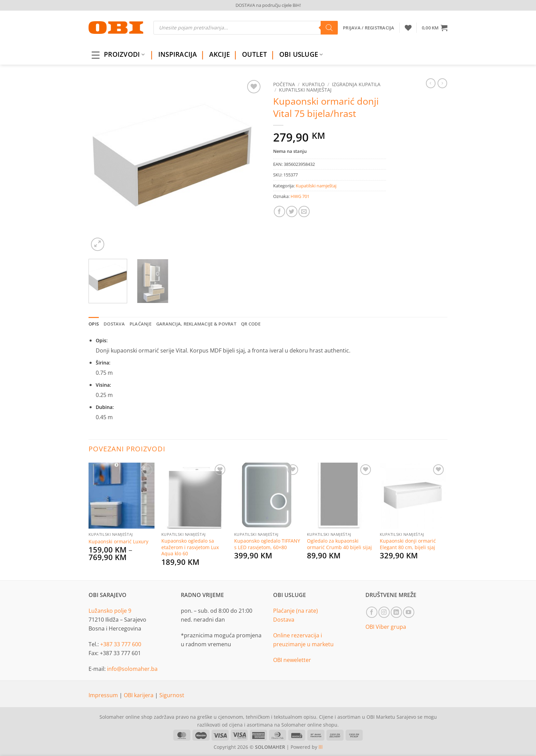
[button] (435, 28)
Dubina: (105, 407)
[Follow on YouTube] (409, 612)
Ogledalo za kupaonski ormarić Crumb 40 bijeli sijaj (339, 544)
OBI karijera (139, 695)
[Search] (329, 28)
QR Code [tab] (251, 324)
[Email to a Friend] (304, 211)
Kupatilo (313, 84)
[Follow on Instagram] (384, 612)
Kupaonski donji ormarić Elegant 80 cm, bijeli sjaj (408, 544)
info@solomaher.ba (132, 669)
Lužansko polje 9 (110, 611)
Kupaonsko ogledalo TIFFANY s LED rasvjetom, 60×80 (267, 544)
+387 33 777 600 (121, 644)
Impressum (104, 695)
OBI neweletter (292, 660)
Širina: (103, 363)
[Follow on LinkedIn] (396, 612)
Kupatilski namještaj (305, 90)
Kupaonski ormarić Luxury (118, 542)
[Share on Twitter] (292, 211)
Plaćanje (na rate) (296, 611)
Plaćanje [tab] (140, 324)
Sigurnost (172, 695)
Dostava (284, 620)
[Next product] (431, 83)
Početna (284, 84)
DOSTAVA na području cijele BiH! (268, 5)
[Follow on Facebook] (372, 612)
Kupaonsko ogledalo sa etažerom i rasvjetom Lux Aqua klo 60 (190, 547)
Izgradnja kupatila (356, 84)
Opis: (102, 340)
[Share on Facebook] (279, 211)
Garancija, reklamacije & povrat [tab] (196, 324)
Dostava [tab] (114, 324)
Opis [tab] (94, 324)
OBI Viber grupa (386, 627)
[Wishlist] (408, 28)
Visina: (103, 385)
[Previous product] (442, 83)
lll (321, 747)
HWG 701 (300, 196)
